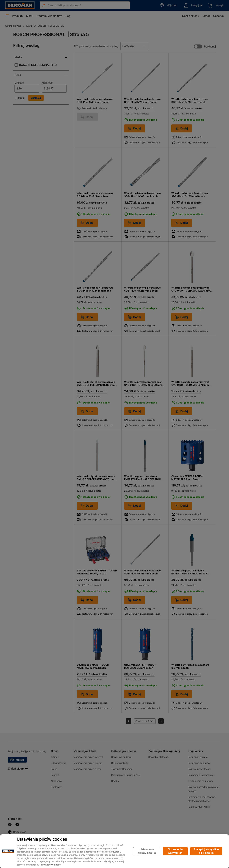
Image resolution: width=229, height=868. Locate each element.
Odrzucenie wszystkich (175, 851)
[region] (114, 851)
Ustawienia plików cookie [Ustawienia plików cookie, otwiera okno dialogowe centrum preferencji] (147, 851)
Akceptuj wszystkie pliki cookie (206, 851)
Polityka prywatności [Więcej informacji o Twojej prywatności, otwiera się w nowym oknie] (50, 865)
